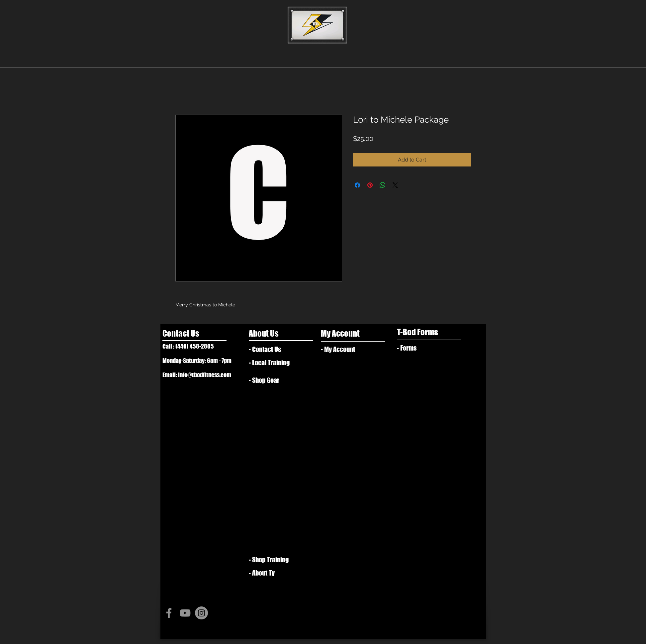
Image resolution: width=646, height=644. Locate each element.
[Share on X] (395, 185)
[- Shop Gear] (268, 380)
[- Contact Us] (276, 349)
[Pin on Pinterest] (370, 185)
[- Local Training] (274, 363)
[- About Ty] (274, 573)
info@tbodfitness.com (205, 375)
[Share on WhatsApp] (383, 185)
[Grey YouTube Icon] (185, 613)
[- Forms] (420, 348)
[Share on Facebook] (357, 185)
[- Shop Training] (272, 560)
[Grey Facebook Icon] (169, 613)
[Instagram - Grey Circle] (201, 613)
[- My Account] (344, 349)
